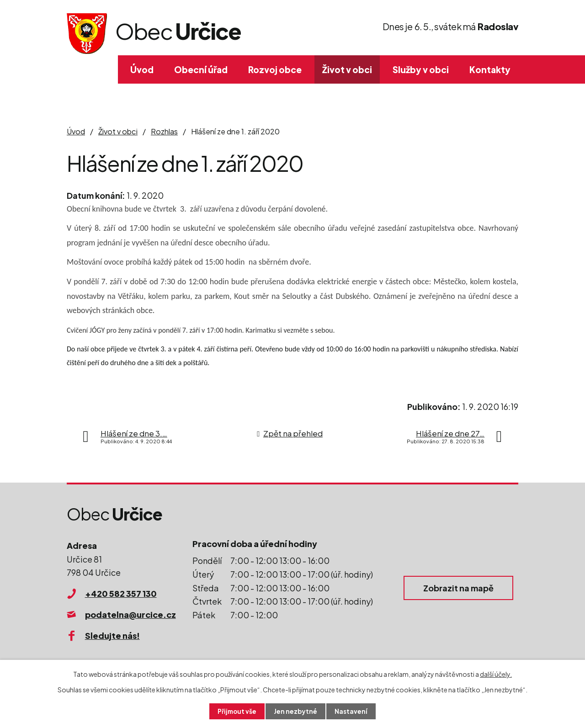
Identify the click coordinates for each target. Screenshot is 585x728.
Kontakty (490, 69)
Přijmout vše (237, 711)
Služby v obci (421, 69)
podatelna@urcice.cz (130, 614)
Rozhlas (164, 131)
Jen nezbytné (296, 711)
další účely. (496, 674)
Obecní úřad (201, 69)
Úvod (142, 69)
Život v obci (347, 69)
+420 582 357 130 (121, 593)
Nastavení (352, 711)
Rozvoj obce (275, 69)
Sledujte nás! (112, 635)
